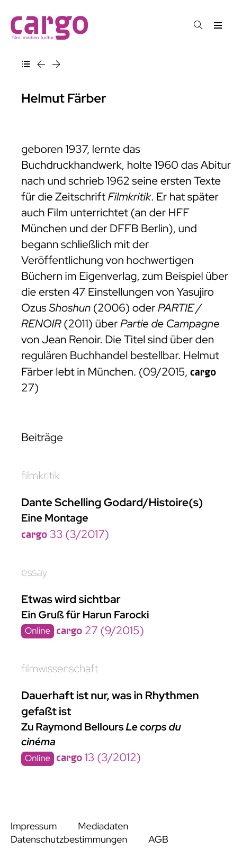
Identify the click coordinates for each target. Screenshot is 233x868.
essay (34, 573)
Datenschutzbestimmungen (69, 840)
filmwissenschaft (60, 669)
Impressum (34, 826)
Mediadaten (103, 826)
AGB (158, 840)
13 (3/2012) (98, 758)
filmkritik (41, 476)
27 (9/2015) (100, 631)
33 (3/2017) (65, 534)
